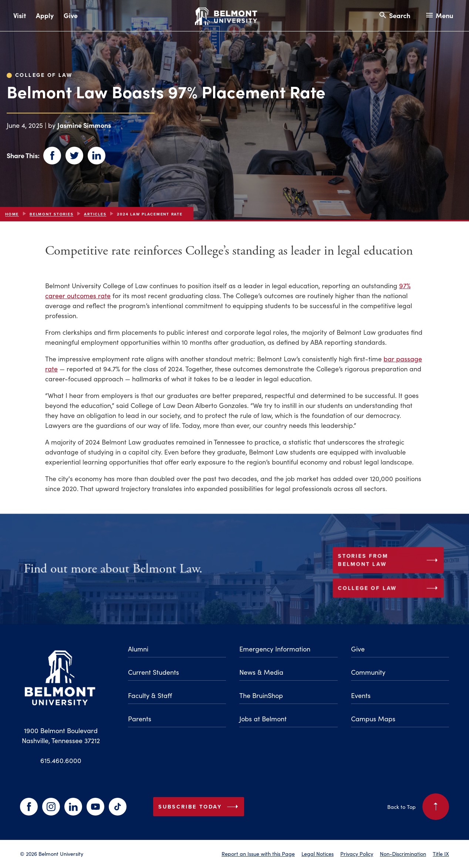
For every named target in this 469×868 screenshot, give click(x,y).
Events (361, 695)
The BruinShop (261, 695)
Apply (45, 15)
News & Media (261, 672)
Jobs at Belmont (263, 719)
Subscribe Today (200, 807)
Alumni (138, 649)
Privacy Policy (357, 854)
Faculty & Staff (150, 695)
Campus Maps (373, 719)
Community (368, 672)
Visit (20, 15)
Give (71, 15)
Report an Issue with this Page (258, 854)
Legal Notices (318, 854)
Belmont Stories (51, 214)
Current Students (153, 672)
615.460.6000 (61, 760)
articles (95, 214)
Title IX (441, 854)
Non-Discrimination (403, 854)
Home (12, 214)
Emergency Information (275, 649)
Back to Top (418, 807)
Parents (140, 719)
